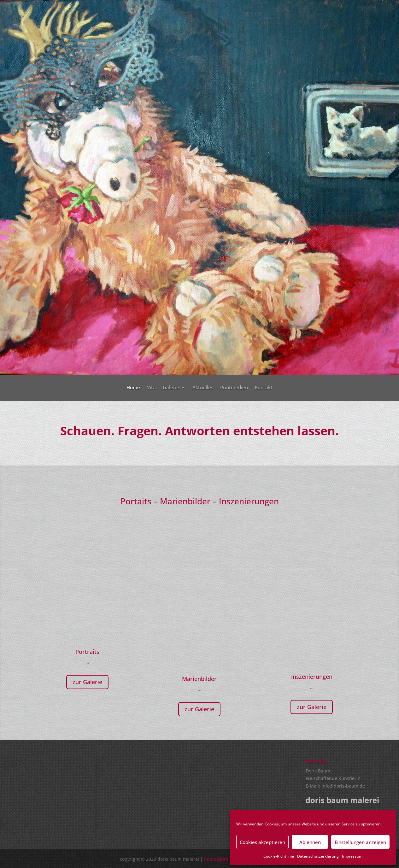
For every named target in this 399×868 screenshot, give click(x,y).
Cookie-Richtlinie (279, 856)
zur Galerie (87, 682)
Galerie (171, 388)
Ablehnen (310, 842)
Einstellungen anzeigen (360, 842)
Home (133, 388)
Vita (151, 388)
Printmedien (234, 388)
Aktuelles (203, 388)
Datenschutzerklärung (318, 856)
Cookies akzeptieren (262, 842)
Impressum (352, 856)
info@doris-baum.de (343, 786)
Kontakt (264, 388)
